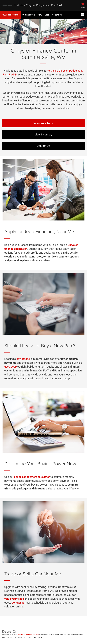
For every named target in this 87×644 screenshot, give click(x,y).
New (40, 15)
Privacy (36, 635)
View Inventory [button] (43, 134)
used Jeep (11, 367)
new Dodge (23, 359)
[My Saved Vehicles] (83, 6)
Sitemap (29, 635)
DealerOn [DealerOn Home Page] (21, 635)
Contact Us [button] (43, 146)
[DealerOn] (10, 631)
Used (47, 15)
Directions (29, 15)
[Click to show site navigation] (82, 15)
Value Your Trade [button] (43, 123)
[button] (11, 15)
